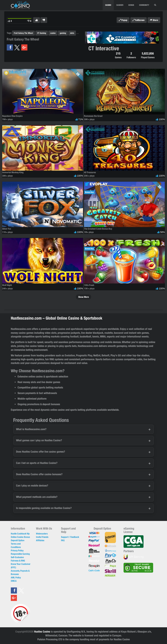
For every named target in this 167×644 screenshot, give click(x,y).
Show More (83, 297)
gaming (63, 33)
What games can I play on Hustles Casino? (39, 440)
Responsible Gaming (20, 554)
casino (53, 33)
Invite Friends (42, 537)
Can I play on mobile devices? (32, 486)
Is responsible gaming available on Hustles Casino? (44, 508)
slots (72, 33)
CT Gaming (42, 33)
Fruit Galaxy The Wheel (23, 33)
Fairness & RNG (18, 561)
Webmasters (42, 534)
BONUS (131, 5)
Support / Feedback (70, 537)
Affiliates (40, 540)
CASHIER (120, 5)
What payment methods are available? (37, 497)
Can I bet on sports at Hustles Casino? (37, 463)
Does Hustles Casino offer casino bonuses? (39, 474)
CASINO (108, 5)
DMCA (14, 581)
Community (144, 5)
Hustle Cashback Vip (20, 534)
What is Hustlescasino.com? (31, 429)
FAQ (63, 540)
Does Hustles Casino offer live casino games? (41, 452)
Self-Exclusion (17, 557)
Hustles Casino (42, 632)
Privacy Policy (17, 550)
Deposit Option (18, 540)
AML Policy (16, 577)
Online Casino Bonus (20, 537)
